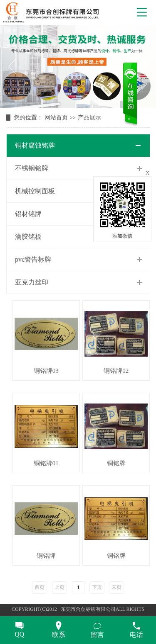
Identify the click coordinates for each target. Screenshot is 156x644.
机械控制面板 (35, 191)
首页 (40, 587)
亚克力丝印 (32, 282)
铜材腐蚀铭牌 (35, 145)
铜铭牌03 (46, 371)
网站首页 (56, 118)
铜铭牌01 (46, 463)
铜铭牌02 (116, 371)
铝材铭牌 (28, 214)
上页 (59, 587)
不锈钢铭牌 (32, 168)
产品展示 (89, 118)
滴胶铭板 (28, 237)
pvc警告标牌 (33, 259)
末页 (116, 587)
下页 (97, 587)
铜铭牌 (116, 463)
